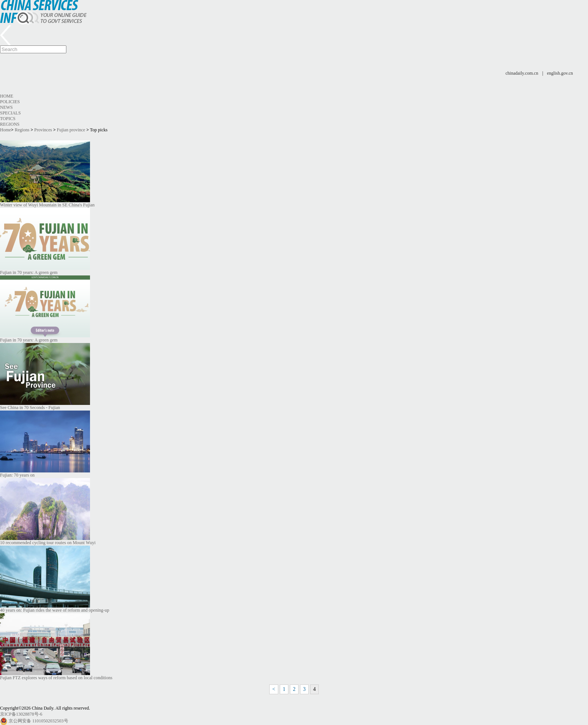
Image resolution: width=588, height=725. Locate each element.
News (6, 107)
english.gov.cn (560, 73)
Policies (10, 102)
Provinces (43, 130)
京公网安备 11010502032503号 (38, 721)
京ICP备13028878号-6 (21, 714)
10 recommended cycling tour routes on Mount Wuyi (48, 543)
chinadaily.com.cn (522, 73)
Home (7, 96)
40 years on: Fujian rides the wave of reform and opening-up (55, 610)
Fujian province (71, 130)
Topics (8, 119)
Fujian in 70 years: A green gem (29, 272)
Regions (10, 124)
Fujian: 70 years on (17, 475)
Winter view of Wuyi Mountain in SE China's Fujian (47, 205)
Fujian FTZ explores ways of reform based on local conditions (56, 678)
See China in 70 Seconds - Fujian (30, 408)
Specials (10, 113)
